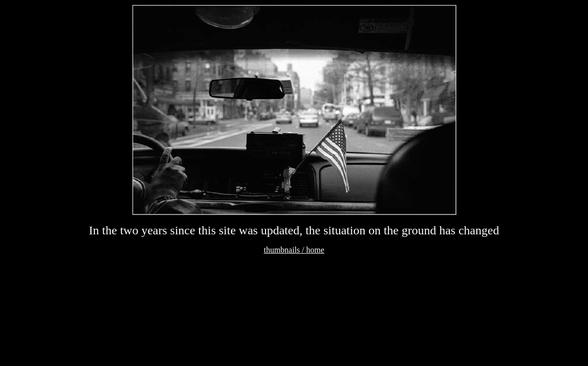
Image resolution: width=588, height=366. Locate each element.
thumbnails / (285, 250)
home (315, 250)
